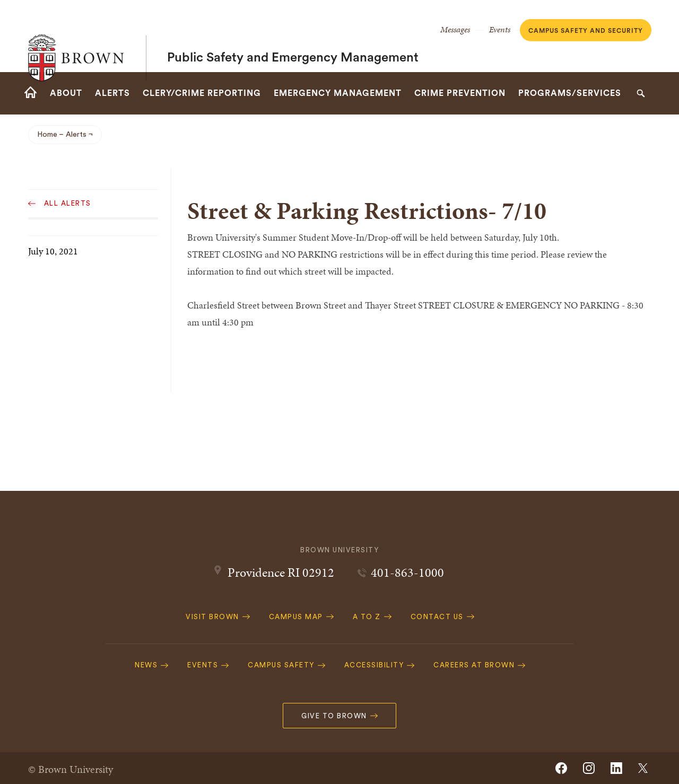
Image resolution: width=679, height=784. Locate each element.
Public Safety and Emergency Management (293, 36)
